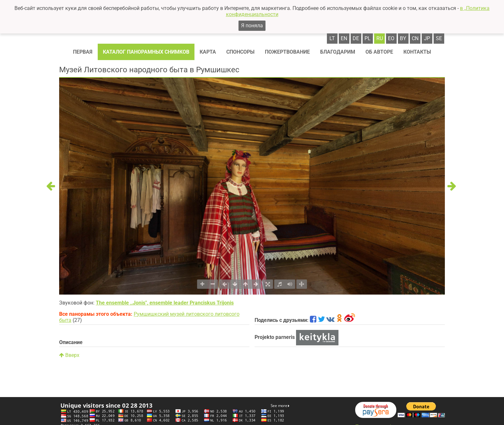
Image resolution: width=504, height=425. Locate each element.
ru (380, 38)
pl (368, 38)
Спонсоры (240, 52)
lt (332, 38)
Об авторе (379, 52)
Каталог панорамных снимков (146, 52)
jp (427, 38)
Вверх (69, 355)
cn (415, 38)
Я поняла (252, 26)
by (403, 38)
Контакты (417, 52)
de (356, 38)
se (439, 38)
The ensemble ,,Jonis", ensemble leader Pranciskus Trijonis (165, 303)
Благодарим (338, 52)
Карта (208, 52)
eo (391, 38)
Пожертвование (287, 52)
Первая (83, 52)
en (344, 38)
